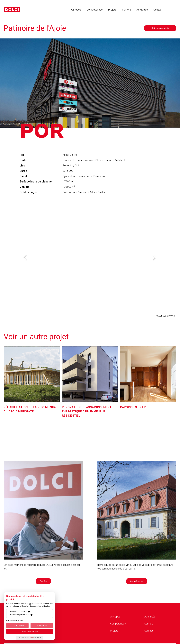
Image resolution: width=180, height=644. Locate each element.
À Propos (115, 617)
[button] (25, 258)
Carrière (126, 10)
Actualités (142, 10)
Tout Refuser (42, 625)
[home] (12, 10)
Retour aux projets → (166, 316)
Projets (112, 10)
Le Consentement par (30, 638)
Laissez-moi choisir (30, 631)
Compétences (95, 10)
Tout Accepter (17, 625)
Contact (158, 10)
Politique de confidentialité (15, 621)
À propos (76, 10)
